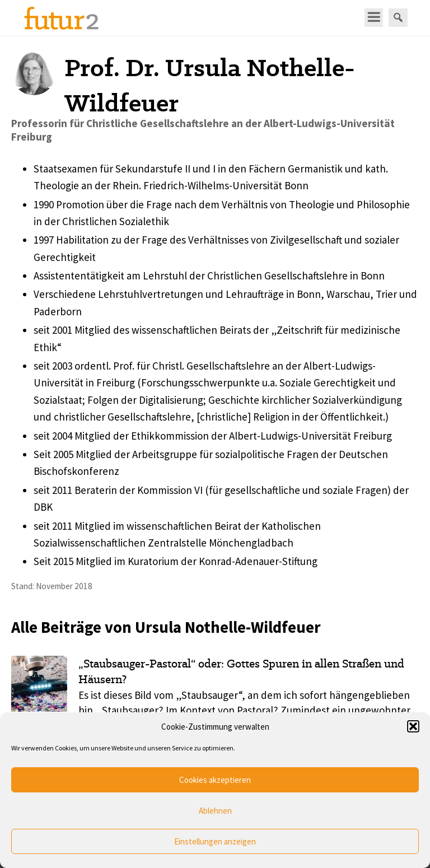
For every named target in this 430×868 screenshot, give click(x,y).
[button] (413, 726)
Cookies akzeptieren (215, 780)
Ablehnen (215, 811)
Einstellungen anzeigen (215, 841)
